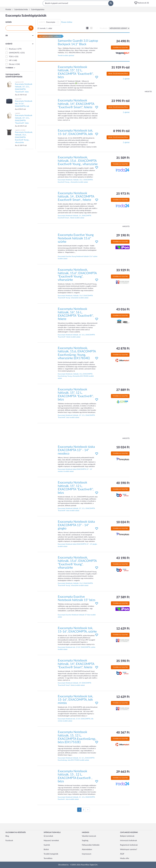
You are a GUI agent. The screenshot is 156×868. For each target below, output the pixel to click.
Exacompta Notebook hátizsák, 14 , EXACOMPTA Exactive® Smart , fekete (76, 197)
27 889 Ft (123, 390)
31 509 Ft (123, 158)
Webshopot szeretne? (129, 850)
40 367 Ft (123, 733)
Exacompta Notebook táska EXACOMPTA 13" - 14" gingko (76, 525)
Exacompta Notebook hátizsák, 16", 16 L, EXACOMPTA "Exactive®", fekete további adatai (76, 336)
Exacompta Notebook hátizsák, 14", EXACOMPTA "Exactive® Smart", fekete (76, 104)
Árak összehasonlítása (118, 74)
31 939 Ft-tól (120, 68)
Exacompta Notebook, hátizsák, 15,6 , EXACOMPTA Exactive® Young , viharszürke (78, 161)
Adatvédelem (87, 850)
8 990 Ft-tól (121, 131)
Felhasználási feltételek (91, 845)
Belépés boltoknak (127, 836)
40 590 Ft (123, 483)
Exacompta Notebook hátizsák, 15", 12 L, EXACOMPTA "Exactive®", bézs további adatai (76, 416)
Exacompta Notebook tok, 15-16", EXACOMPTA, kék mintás (75, 700)
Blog (7, 836)
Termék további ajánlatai (66, 55)
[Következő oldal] (88, 810)
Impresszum (87, 854)
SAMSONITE (14, 53)
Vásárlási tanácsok (89, 836)
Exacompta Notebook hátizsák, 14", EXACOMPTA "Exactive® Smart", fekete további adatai (74, 684)
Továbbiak (10, 68)
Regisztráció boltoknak (129, 845)
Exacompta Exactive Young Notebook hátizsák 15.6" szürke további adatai (78, 258)
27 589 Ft (123, 597)
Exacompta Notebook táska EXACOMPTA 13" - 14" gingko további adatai (77, 545)
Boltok (46, 850)
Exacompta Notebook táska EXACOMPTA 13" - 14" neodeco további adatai (75, 470)
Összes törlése (67, 22)
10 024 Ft (123, 447)
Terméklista (48, 858)
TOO (11, 57)
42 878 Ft (123, 349)
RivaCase (12, 49)
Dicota (12, 64)
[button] (142, 3)
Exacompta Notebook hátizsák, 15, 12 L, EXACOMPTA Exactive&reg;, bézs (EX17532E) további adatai (76, 759)
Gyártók (47, 845)
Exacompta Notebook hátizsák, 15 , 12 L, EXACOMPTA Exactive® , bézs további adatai (76, 798)
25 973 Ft (123, 194)
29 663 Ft (123, 772)
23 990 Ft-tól (120, 101)
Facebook (9, 841)
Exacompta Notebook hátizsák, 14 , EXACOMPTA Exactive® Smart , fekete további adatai (74, 217)
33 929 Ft (123, 270)
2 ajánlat (126, 79)
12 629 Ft (123, 629)
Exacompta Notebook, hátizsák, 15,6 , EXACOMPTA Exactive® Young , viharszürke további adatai (75, 181)
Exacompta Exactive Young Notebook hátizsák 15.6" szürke (76, 238)
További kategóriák (51, 854)
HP (10, 60)
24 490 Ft (123, 41)
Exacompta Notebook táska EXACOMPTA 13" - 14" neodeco (76, 450)
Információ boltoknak (128, 841)
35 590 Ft (123, 661)
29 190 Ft (123, 235)
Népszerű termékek (51, 841)
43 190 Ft (123, 558)
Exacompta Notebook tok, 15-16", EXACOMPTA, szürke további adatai (77, 648)
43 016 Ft (123, 309)
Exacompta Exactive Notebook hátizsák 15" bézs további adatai (77, 616)
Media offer (125, 858)
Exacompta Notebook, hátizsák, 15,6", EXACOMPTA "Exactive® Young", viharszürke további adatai (75, 297)
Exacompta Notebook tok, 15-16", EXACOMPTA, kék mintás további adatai (76, 720)
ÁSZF (122, 854)
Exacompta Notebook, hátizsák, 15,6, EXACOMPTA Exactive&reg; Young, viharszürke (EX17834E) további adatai (76, 376)
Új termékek (48, 836)
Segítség (85, 841)
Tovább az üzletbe (120, 47)
